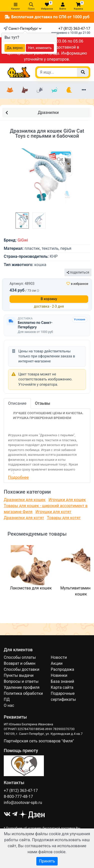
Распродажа (63, 669)
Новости (59, 657)
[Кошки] (10, 90)
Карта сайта (62, 687)
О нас (9, 705)
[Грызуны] (40, 90)
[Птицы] (69, 90)
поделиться (78, 272)
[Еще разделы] (84, 90)
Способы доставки (22, 669)
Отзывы (43, 403)
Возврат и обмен (20, 663)
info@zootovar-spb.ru (23, 803)
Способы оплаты (20, 657)
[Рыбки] (54, 90)
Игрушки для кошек (67, 500)
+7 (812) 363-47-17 (74, 29)
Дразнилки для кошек (25, 500)
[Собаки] (25, 90)
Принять (47, 861)
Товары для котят (64, 518)
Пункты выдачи (19, 675)
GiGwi (23, 240)
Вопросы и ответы (21, 681)
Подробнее (18, 477)
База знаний (63, 681)
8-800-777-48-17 (18, 797)
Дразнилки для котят (24, 518)
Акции (57, 663)
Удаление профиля (22, 687)
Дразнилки (32, 112)
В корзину (49, 299)
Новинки (59, 675)
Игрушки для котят (54, 512)
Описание (17, 403)
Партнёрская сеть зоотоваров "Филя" (39, 741)
